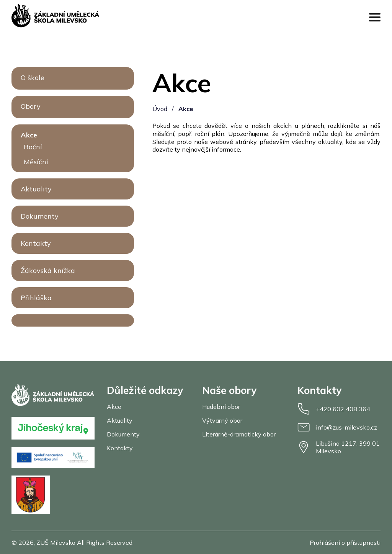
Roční (33, 147)
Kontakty (36, 243)
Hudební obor (221, 407)
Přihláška (36, 298)
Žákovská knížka (48, 270)
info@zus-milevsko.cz (337, 427)
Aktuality (36, 189)
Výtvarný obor (222, 420)
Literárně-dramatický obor (239, 434)
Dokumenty (40, 216)
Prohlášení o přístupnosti (345, 543)
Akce (29, 135)
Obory (31, 106)
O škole (33, 78)
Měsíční (36, 162)
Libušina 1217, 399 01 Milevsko (339, 447)
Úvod (160, 109)
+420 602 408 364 (334, 409)
